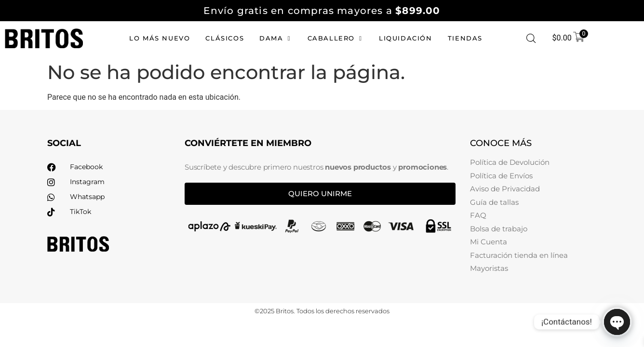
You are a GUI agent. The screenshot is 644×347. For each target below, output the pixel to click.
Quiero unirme (320, 194)
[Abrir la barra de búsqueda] (531, 39)
